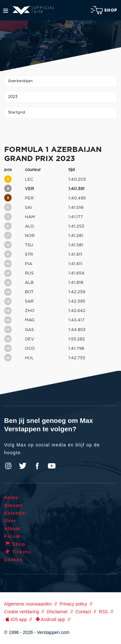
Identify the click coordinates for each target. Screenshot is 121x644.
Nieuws (13, 505)
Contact (83, 612)
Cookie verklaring (22, 612)
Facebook (37, 466)
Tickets (18, 552)
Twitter (23, 466)
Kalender (16, 513)
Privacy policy (73, 604)
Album (12, 529)
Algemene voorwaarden (28, 604)
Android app (50, 619)
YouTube (52, 466)
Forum (12, 536)
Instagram (8, 466)
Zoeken (13, 560)
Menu (6, 11)
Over (10, 521)
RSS (103, 612)
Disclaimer (57, 612)
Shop (104, 10)
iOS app (15, 619)
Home (11, 498)
